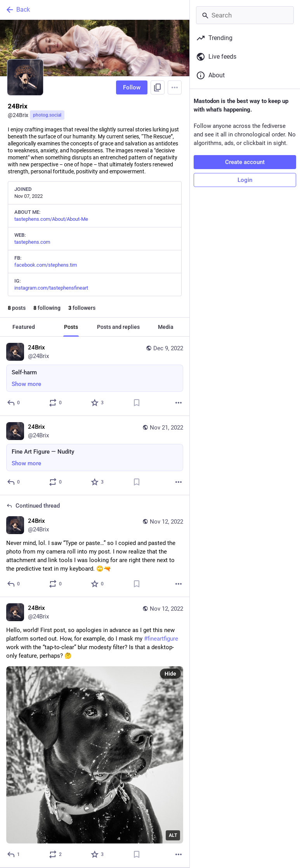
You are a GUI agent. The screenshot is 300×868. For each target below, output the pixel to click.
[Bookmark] (137, 403)
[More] (179, 403)
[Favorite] (98, 403)
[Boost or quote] (56, 403)
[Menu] (175, 87)
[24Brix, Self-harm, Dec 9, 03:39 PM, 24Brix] (95, 376)
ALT (173, 835)
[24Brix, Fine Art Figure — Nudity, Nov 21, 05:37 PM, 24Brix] (95, 456)
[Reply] (14, 403)
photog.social (47, 115)
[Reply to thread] (14, 584)
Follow (132, 87)
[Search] (245, 15)
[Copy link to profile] (158, 87)
